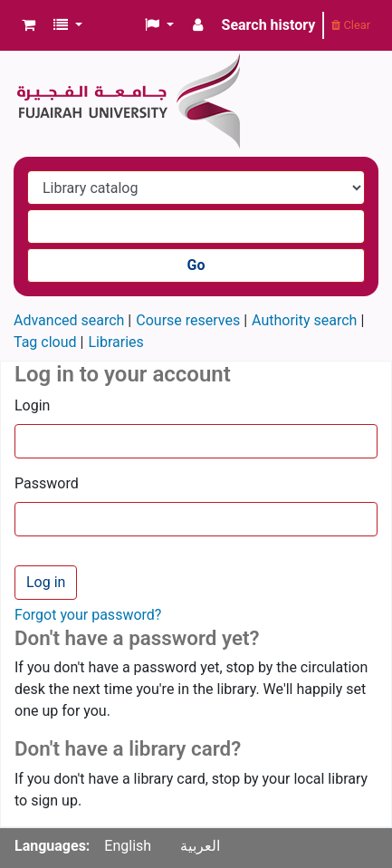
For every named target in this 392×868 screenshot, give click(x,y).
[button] (29, 25)
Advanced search (69, 320)
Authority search (304, 320)
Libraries (115, 342)
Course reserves (188, 320)
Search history (269, 25)
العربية (200, 846)
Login (32, 405)
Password (47, 483)
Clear (351, 25)
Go (196, 265)
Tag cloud (45, 342)
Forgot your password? (88, 615)
